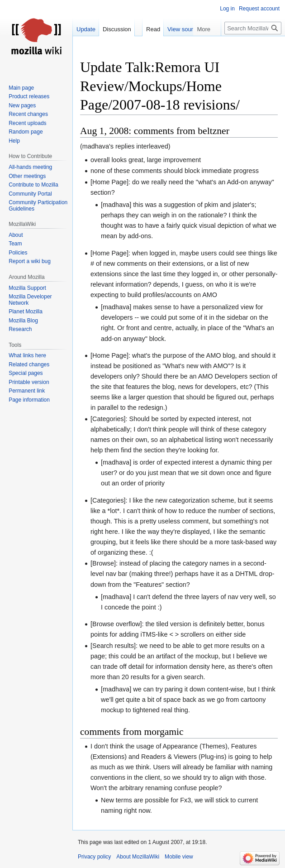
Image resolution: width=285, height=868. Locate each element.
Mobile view (179, 857)
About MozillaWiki (138, 857)
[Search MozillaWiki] (253, 46)
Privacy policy (94, 857)
